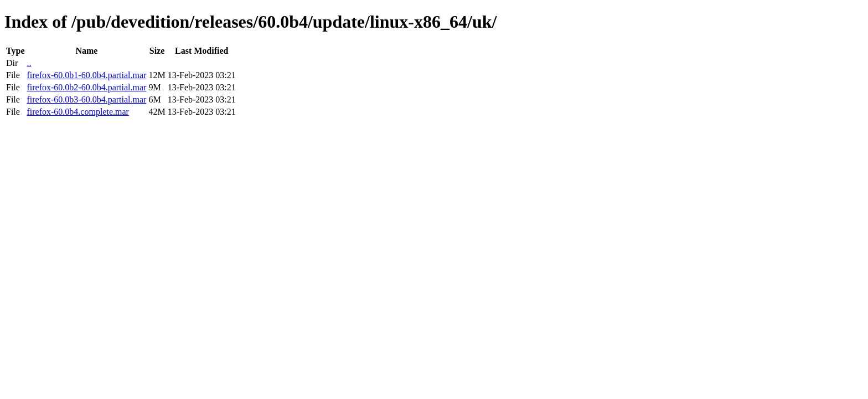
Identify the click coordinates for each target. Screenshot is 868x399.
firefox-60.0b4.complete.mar (77, 112)
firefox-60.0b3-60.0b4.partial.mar (86, 99)
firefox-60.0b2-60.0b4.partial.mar (86, 87)
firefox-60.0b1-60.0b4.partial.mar (86, 75)
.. (29, 63)
